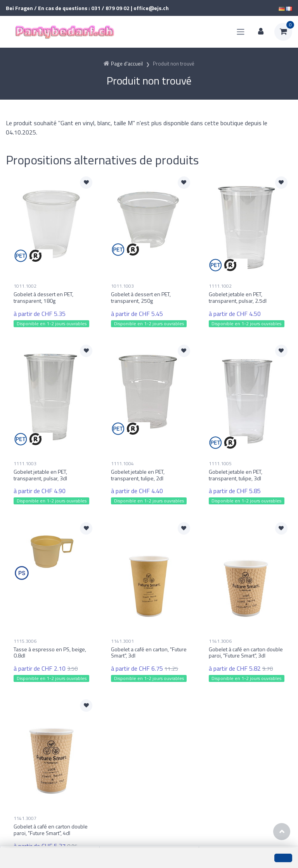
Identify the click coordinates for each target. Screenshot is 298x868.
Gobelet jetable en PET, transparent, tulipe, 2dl (138, 475)
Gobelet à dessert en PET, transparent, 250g (141, 297)
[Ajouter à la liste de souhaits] (86, 183)
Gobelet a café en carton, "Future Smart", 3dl (149, 652)
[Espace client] (261, 32)
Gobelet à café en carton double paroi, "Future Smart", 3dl (246, 652)
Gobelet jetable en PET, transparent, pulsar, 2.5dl (238, 297)
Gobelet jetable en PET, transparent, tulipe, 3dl (236, 475)
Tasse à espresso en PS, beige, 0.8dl (50, 652)
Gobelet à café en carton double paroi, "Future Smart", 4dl (51, 830)
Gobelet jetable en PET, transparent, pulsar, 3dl (40, 475)
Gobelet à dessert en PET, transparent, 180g (43, 297)
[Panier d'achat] (283, 32)
